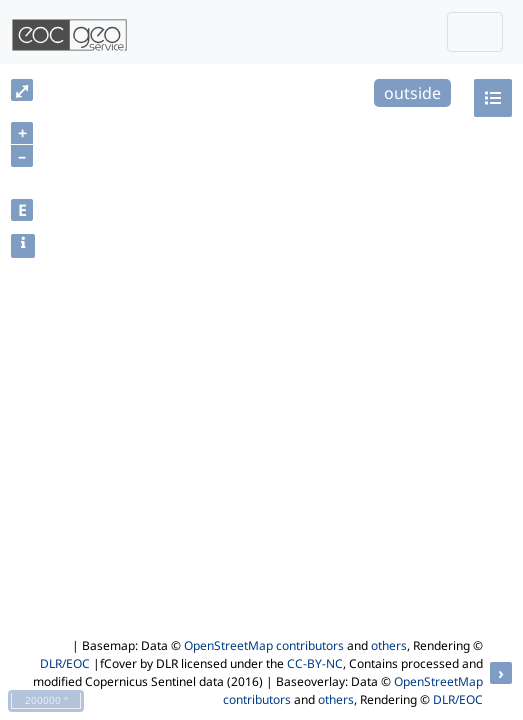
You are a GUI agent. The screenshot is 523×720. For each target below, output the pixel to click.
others (389, 645)
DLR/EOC (65, 663)
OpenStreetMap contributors (264, 645)
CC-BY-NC (315, 663)
